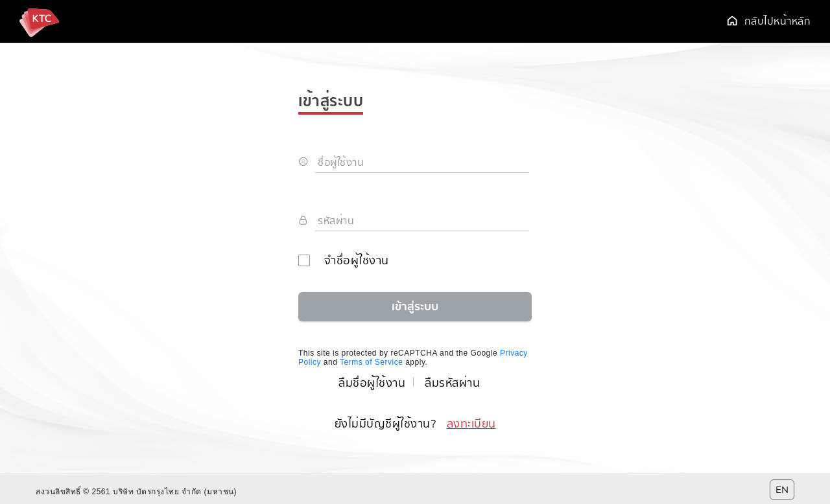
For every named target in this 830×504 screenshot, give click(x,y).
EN (782, 490)
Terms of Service (371, 362)
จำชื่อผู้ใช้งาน (344, 260)
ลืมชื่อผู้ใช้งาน (372, 383)
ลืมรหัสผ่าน (452, 383)
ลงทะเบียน (471, 423)
